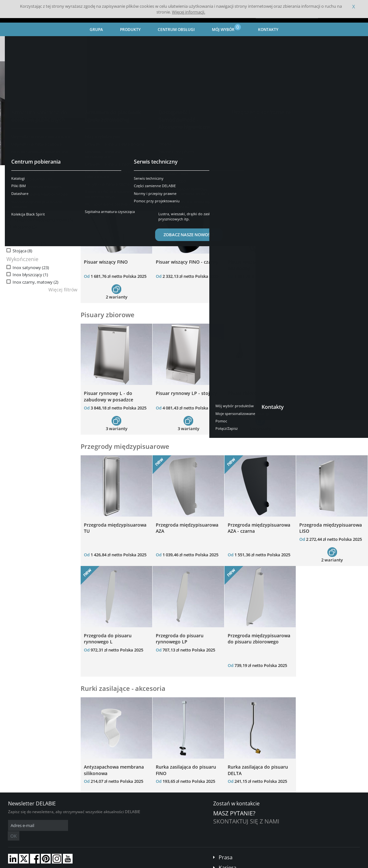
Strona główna (20, 42)
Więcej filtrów (63, 290)
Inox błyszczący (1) (30, 275)
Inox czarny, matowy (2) (35, 282)
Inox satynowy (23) (31, 268)
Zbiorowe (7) (25, 212)
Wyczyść (55, 185)
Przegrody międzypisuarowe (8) (43, 220)
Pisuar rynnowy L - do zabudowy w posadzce (109, 396)
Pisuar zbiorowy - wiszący (256, 393)
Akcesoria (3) (25, 227)
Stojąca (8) (22, 251)
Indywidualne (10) (30, 205)
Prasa (226, 848)
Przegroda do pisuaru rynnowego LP (180, 639)
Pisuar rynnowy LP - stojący (186, 393)
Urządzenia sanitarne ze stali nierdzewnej (105, 42)
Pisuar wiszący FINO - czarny (187, 262)
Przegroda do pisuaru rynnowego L (108, 639)
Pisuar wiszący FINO (106, 262)
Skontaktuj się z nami (246, 821)
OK (110, 826)
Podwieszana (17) (29, 244)
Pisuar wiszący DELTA (323, 262)
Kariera (228, 858)
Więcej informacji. (189, 12)
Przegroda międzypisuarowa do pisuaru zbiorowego (259, 639)
